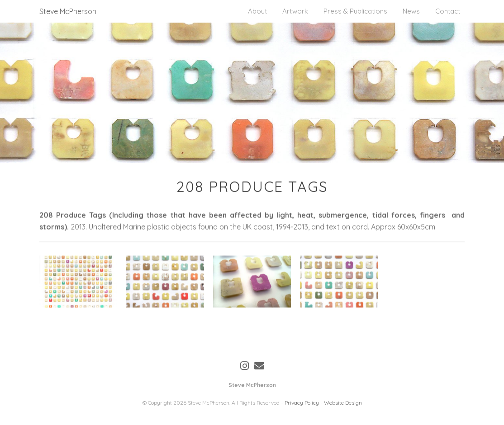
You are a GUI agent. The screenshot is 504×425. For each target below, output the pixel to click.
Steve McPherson (68, 11)
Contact (448, 11)
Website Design (343, 403)
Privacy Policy (302, 403)
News (411, 11)
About (257, 11)
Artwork (295, 11)
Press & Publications (355, 11)
